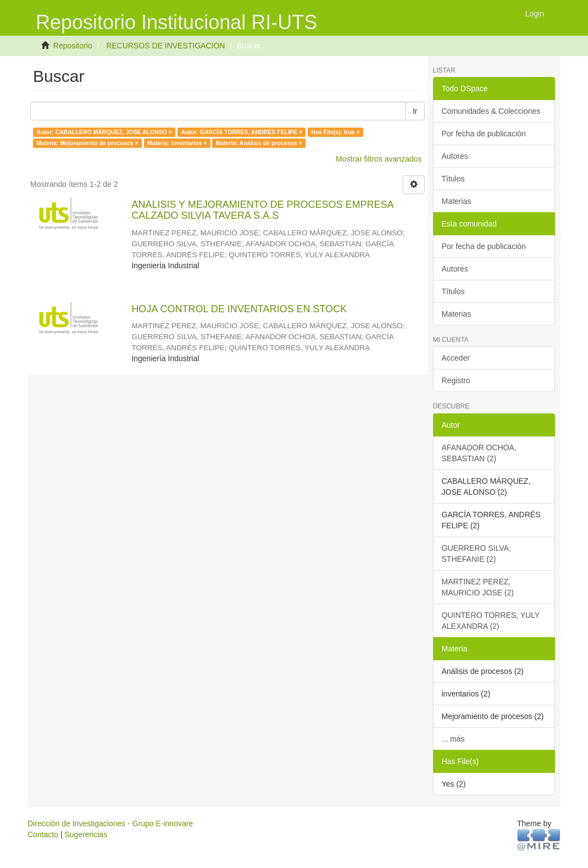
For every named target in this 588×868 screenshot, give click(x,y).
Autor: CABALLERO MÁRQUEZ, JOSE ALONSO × (104, 132)
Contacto (43, 834)
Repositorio (73, 46)
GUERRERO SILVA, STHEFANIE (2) (476, 554)
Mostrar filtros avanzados (379, 159)
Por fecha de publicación (484, 134)
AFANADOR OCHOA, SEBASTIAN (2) (479, 453)
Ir (415, 111)
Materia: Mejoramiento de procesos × (87, 143)
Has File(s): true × (335, 132)
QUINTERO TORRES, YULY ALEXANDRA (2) (491, 621)
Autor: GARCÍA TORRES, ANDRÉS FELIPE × (241, 132)
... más (453, 739)
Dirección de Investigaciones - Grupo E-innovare (110, 823)
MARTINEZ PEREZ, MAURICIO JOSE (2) (478, 587)
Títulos (453, 179)
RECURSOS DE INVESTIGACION (165, 46)
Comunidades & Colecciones (491, 111)
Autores (455, 156)
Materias (457, 201)
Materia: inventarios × (177, 143)
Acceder (456, 358)
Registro (456, 380)
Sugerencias (86, 834)
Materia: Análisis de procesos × (259, 143)
